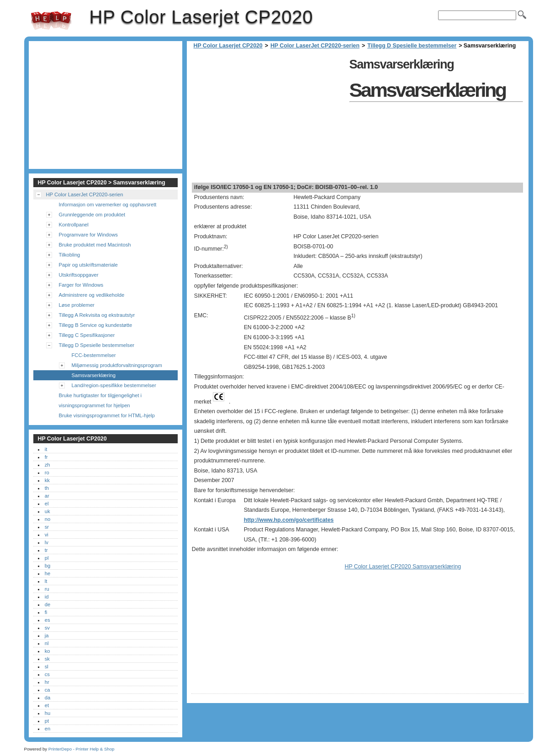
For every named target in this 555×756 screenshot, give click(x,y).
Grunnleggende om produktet (92, 215)
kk (47, 480)
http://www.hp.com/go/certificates (289, 520)
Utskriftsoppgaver (79, 275)
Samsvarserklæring (94, 375)
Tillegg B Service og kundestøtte (96, 325)
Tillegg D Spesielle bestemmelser (412, 46)
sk (47, 659)
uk (48, 511)
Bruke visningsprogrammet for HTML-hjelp (107, 415)
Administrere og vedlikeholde (92, 295)
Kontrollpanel (74, 225)
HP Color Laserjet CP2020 (51, 21)
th (47, 488)
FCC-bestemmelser (94, 355)
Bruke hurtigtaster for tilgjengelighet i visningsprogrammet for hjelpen (100, 400)
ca (48, 690)
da (48, 698)
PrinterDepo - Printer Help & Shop (82, 749)
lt (46, 581)
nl (47, 643)
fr (46, 457)
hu (48, 713)
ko (48, 651)
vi (47, 535)
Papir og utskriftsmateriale (88, 265)
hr (47, 682)
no (48, 519)
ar (47, 496)
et (47, 705)
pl (47, 558)
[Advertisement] (268, 119)
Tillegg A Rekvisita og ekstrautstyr (97, 315)
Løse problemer (77, 305)
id (47, 597)
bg (48, 566)
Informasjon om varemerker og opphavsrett (108, 205)
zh (48, 465)
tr (46, 550)
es (48, 620)
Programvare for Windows (88, 235)
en (48, 729)
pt (47, 721)
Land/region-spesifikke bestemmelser (114, 385)
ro (47, 472)
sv (47, 628)
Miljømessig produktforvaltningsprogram (117, 365)
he (48, 573)
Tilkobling (70, 255)
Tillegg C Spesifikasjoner (87, 335)
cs (47, 674)
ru (47, 589)
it (46, 449)
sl (47, 667)
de (48, 604)
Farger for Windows (81, 285)
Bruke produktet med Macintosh (95, 245)
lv (47, 542)
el (47, 504)
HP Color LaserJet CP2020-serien (315, 46)
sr (47, 527)
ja (47, 635)
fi (46, 612)
